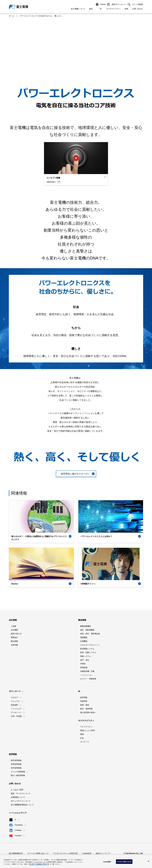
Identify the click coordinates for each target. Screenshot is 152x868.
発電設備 (84, 667)
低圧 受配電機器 (87, 630)
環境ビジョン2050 (88, 730)
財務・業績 (85, 705)
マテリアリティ (86, 727)
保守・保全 (85, 660)
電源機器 (84, 637)
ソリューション (86, 675)
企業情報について (18, 797)
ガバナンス (85, 742)
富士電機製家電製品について (22, 805)
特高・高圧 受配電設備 (90, 634)
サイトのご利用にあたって (38, 853)
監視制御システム (87, 649)
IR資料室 (84, 701)
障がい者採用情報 (18, 775)
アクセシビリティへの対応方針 (65, 853)
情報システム (86, 656)
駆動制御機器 (86, 626)
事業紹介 (14, 637)
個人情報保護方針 (16, 853)
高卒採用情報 (16, 768)
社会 (82, 738)
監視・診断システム (88, 652)
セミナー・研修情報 (88, 679)
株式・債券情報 (86, 709)
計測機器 (84, 641)
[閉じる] (148, 861)
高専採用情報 (16, 764)
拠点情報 (14, 641)
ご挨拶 (13, 626)
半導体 (83, 664)
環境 (82, 734)
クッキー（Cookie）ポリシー (39, 864)
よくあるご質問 (17, 790)
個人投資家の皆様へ (88, 712)
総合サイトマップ (103, 853)
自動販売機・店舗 (87, 671)
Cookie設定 (87, 853)
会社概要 (14, 630)
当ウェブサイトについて (21, 801)
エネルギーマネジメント (90, 645)
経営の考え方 (16, 634)
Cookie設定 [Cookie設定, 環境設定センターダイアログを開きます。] (107, 862)
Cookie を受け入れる (124, 862)
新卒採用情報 (16, 760)
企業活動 (14, 645)
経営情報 (84, 697)
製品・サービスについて (21, 793)
